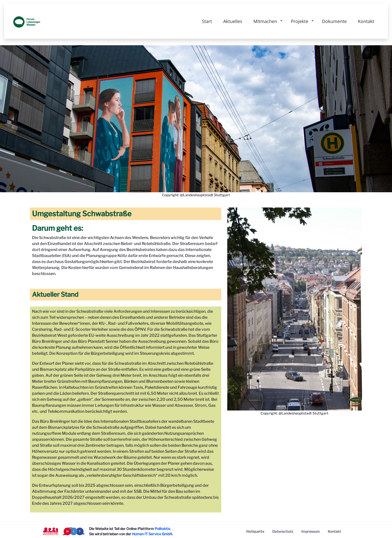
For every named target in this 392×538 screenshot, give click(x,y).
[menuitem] (255, 531)
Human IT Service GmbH (152, 534)
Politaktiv (162, 529)
